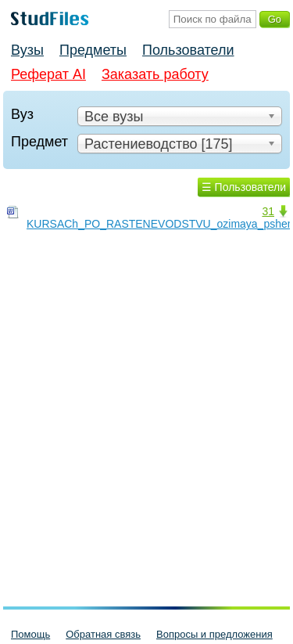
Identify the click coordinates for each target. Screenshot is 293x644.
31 (268, 211)
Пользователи (188, 50)
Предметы (93, 50)
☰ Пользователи (244, 187)
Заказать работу (155, 74)
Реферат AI (48, 74)
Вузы (27, 50)
